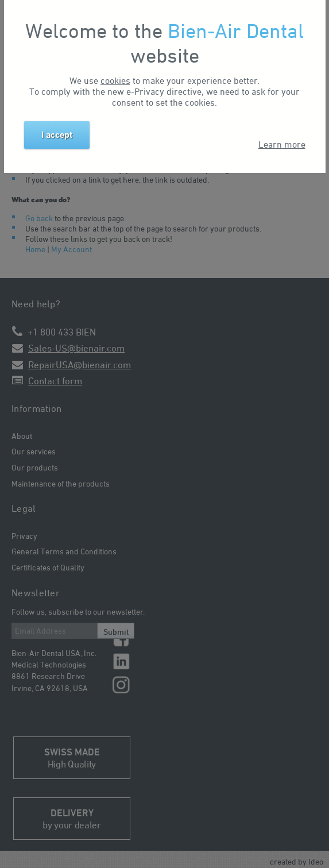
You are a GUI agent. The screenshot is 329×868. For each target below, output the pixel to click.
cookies (115, 80)
